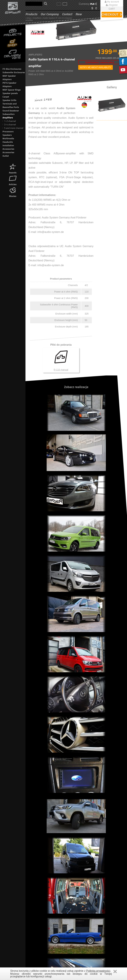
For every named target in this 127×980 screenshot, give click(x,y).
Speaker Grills (9, 100)
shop (29, 18)
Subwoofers (9, 114)
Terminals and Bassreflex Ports (11, 105)
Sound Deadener (11, 111)
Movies (13, 192)
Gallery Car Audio (35, 903)
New (79, 14)
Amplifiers (37, 18)
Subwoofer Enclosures (14, 72)
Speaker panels (10, 93)
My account (112, 2)
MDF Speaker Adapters (9, 78)
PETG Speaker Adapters (9, 84)
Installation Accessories (8, 147)
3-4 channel (9, 124)
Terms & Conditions (101, 903)
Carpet (6, 97)
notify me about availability (95, 67)
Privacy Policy (98, 906)
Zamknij (115, 971)
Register (112, 5)
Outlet (6, 156)
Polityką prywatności (98, 971)
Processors (8, 131)
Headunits (8, 142)
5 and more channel (13, 128)
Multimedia (8, 138)
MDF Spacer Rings (12, 90)
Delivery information (101, 913)
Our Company (50, 14)
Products (31, 14)
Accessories (8, 152)
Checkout (112, 15)
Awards (13, 168)
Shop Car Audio (34, 906)
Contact (67, 14)
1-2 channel (9, 121)
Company (32, 916)
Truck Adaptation (35, 913)
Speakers (7, 135)
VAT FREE (96, 919)
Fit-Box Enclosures (12, 69)
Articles (13, 180)
